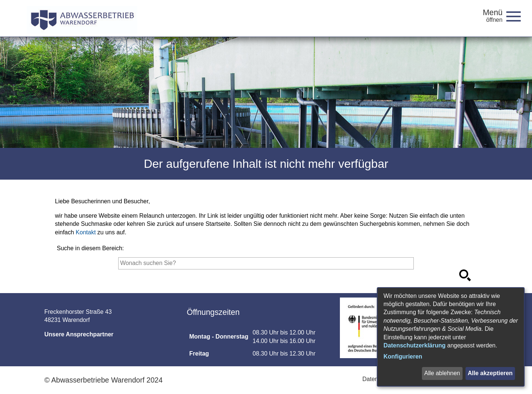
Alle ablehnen (442, 373)
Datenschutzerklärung (415, 345)
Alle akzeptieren (490, 373)
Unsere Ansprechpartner (79, 334)
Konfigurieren (403, 356)
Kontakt (86, 232)
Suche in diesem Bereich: (90, 248)
